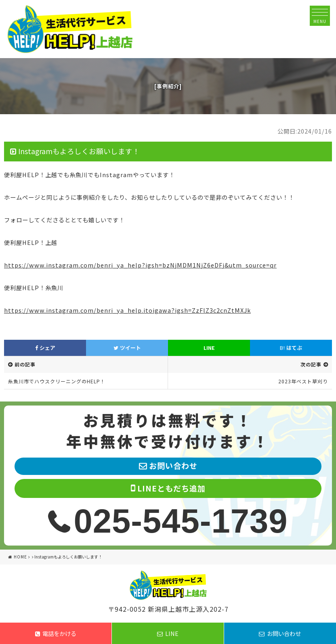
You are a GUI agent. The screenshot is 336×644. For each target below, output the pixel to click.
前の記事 (25, 364)
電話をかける (56, 633)
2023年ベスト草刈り (303, 381)
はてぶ (291, 348)
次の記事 (311, 364)
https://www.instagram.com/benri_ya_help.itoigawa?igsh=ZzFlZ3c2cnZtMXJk (127, 310)
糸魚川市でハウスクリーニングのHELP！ (57, 381)
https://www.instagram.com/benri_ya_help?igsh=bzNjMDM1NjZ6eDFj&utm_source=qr (140, 265)
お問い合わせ (280, 633)
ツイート (127, 348)
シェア (45, 348)
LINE (209, 348)
